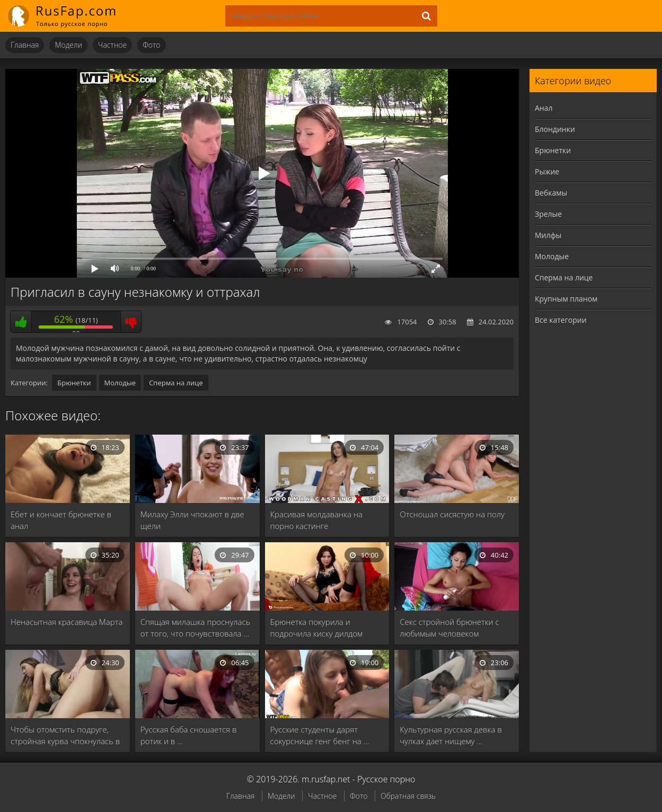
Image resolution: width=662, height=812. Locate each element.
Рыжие (547, 171)
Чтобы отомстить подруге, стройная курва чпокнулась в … (65, 735)
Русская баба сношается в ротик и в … (189, 735)
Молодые (120, 383)
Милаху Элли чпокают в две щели (192, 520)
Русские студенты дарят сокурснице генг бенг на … (320, 735)
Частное (112, 45)
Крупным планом (566, 299)
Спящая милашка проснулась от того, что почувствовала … (195, 628)
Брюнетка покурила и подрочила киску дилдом (317, 628)
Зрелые (548, 214)
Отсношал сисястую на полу (452, 514)
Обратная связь (408, 796)
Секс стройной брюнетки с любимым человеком (449, 628)
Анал (544, 108)
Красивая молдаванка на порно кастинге (317, 520)
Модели (68, 45)
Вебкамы (551, 193)
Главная (25, 45)
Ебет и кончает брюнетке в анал (61, 520)
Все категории (561, 320)
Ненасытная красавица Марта (67, 622)
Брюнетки (74, 383)
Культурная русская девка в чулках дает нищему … (451, 735)
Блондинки (555, 129)
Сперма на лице (176, 383)
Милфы (548, 235)
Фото (151, 45)
